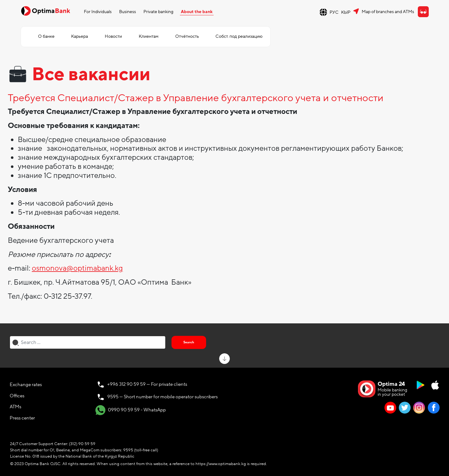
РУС (334, 12)
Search (189, 342)
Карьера (80, 36)
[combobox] (88, 342)
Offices (17, 396)
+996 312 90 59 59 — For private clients (147, 384)
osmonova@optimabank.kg (77, 268)
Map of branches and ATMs (388, 12)
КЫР (346, 12)
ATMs (15, 407)
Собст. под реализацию (239, 36)
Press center (22, 418)
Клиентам (149, 36)
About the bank (197, 12)
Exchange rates (26, 385)
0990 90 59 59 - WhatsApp (131, 410)
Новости (113, 36)
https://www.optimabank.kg (221, 464)
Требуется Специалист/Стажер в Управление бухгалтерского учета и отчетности (196, 98)
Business (128, 12)
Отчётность (187, 36)
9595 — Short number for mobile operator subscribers (162, 397)
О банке (46, 36)
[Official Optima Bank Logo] (46, 11)
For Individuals (98, 12)
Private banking (158, 12)
